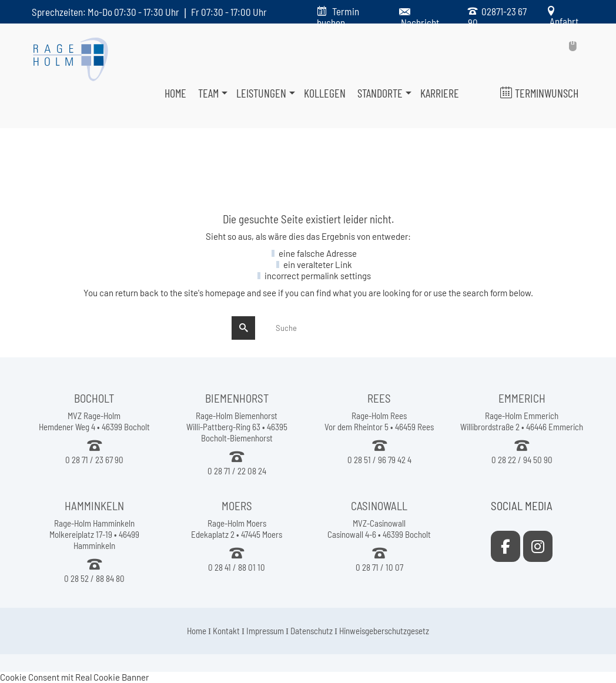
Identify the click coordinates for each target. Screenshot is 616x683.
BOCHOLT (94, 398)
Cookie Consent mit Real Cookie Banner (74, 677)
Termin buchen (338, 17)
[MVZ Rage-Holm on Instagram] (538, 546)
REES (379, 398)
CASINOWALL (379, 506)
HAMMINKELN (94, 506)
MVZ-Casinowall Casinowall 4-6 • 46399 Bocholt (379, 529)
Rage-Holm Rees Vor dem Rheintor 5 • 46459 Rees (379, 421)
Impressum (265, 631)
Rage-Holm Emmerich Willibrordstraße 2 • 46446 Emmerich (522, 421)
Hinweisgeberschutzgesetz (384, 631)
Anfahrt (562, 21)
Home (197, 631)
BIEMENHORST (237, 398)
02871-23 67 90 (497, 17)
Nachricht (420, 22)
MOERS (237, 506)
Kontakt (226, 631)
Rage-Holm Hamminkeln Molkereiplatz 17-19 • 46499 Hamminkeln (94, 534)
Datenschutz (312, 631)
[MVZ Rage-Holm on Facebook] (505, 546)
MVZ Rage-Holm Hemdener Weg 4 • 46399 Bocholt (94, 421)
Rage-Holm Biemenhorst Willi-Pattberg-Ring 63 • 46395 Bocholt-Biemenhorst (237, 427)
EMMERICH (522, 398)
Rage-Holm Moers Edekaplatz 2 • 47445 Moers (237, 529)
